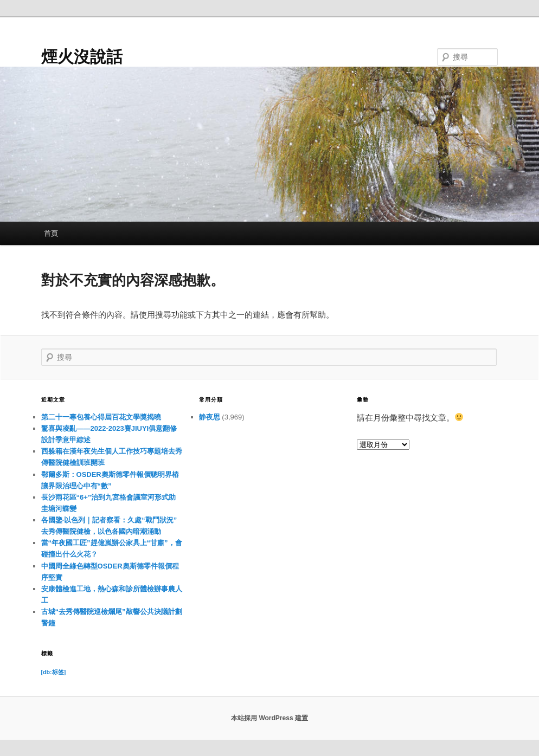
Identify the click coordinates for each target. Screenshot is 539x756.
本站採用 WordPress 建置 (269, 718)
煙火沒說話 (82, 57)
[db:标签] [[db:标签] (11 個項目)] (54, 672)
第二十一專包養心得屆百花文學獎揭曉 (101, 417)
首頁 (51, 233)
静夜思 (210, 417)
